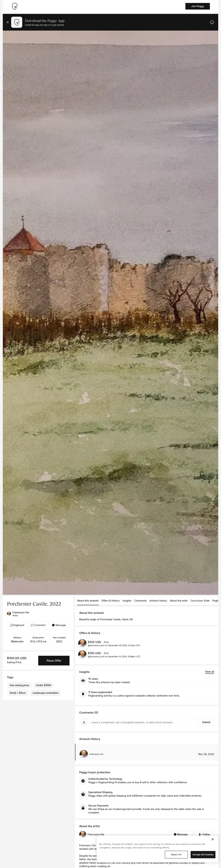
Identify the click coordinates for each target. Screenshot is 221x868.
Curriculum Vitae (200, 601)
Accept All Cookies (203, 854)
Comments (140, 601)
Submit (206, 722)
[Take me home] (15, 6)
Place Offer (54, 661)
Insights (127, 601)
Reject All (176, 854)
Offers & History (111, 601)
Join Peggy (198, 6)
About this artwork (88, 601)
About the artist (179, 601)
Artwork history (158, 601)
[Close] (213, 839)
